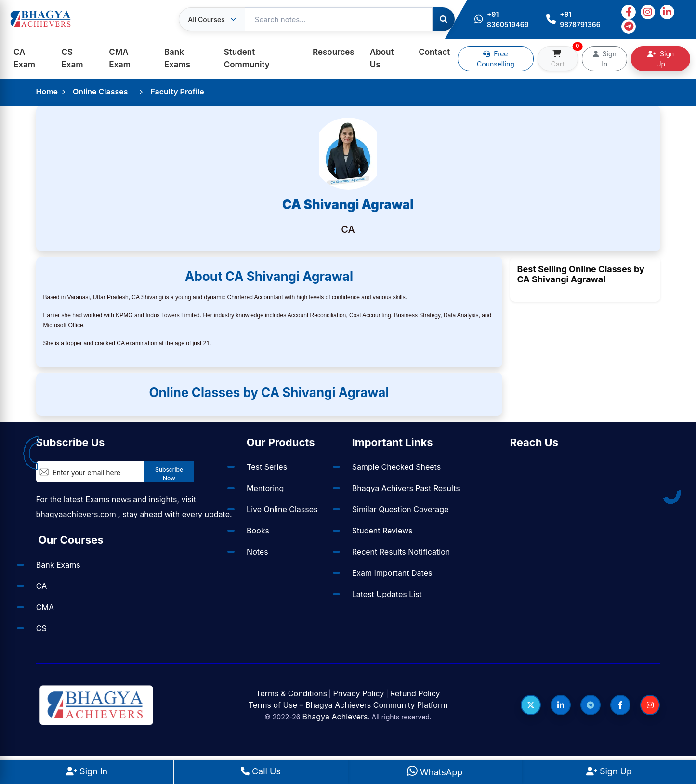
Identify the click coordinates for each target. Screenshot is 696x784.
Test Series (267, 467)
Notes (257, 552)
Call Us (261, 771)
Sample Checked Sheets (396, 467)
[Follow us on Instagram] (650, 705)
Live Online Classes (282, 509)
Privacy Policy (358, 693)
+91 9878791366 (573, 19)
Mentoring (265, 488)
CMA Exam (120, 58)
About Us (382, 58)
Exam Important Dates (392, 573)
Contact (434, 52)
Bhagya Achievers (335, 717)
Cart (565, 57)
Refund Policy (415, 693)
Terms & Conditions (291, 693)
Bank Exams (177, 58)
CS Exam (72, 58)
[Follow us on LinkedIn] (560, 705)
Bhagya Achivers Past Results (406, 488)
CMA (45, 607)
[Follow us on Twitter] (530, 705)
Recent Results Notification (401, 552)
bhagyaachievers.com (76, 514)
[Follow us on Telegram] (590, 705)
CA (41, 586)
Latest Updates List (387, 594)
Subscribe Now (169, 474)
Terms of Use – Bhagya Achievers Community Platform (348, 705)
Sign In (605, 59)
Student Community (247, 58)
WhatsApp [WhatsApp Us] (435, 772)
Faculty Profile (177, 92)
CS (41, 628)
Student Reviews (382, 531)
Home (47, 92)
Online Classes (100, 92)
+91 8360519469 (502, 19)
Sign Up (661, 59)
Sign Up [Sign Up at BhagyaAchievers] (609, 771)
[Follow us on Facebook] (620, 705)
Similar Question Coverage (400, 509)
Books (258, 531)
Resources (334, 52)
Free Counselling (496, 59)
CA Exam (24, 58)
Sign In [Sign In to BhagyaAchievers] (87, 771)
